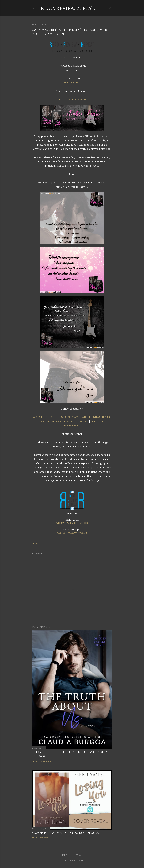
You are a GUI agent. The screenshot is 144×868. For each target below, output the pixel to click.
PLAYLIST (81, 99)
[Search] (110, 8)
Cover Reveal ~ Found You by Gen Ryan (66, 833)
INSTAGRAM (81, 421)
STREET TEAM (70, 417)
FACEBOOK (53, 417)
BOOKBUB (97, 421)
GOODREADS (65, 99)
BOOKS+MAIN (72, 425)
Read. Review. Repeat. (68, 8)
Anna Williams (79, 860)
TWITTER (86, 417)
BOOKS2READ (72, 82)
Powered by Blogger (72, 855)
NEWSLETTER (102, 417)
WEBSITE (38, 417)
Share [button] (35, 543)
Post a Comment (46, 761)
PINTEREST (48, 421)
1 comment (43, 838)
